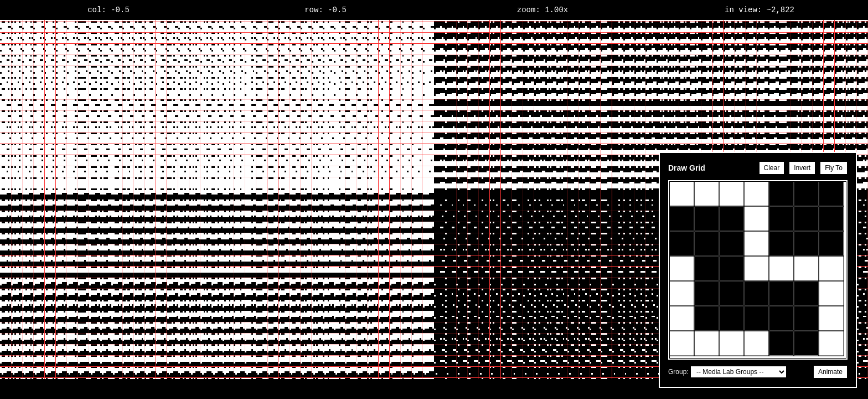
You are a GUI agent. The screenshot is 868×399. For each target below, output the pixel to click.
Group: (678, 372)
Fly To (834, 168)
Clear (772, 168)
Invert (802, 168)
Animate (830, 372)
